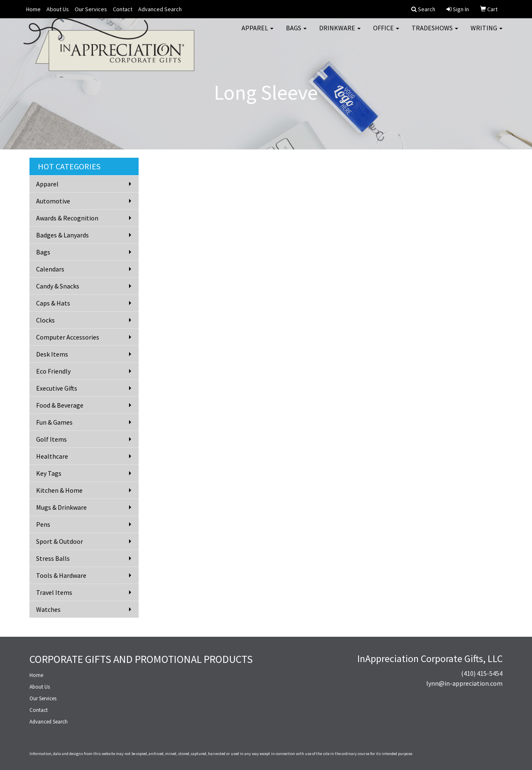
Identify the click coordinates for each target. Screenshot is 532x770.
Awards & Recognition (67, 218)
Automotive (53, 201)
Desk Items (52, 354)
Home (33, 9)
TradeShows (435, 33)
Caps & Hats (53, 303)
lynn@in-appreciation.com (464, 683)
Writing (487, 33)
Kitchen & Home (59, 490)
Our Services (91, 9)
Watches (48, 609)
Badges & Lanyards (62, 235)
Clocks (45, 320)
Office (386, 33)
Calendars (50, 269)
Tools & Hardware (61, 575)
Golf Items (51, 439)
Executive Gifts (57, 388)
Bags (296, 33)
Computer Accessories (68, 337)
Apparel (257, 33)
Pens (43, 524)
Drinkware (340, 33)
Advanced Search (160, 9)
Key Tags (49, 473)
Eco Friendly (53, 371)
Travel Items (54, 592)
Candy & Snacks (58, 286)
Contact (123, 9)
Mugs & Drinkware (61, 507)
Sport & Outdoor (60, 541)
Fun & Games (54, 422)
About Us (58, 9)
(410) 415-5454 (482, 673)
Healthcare (52, 456)
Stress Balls (53, 558)
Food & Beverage (60, 405)
